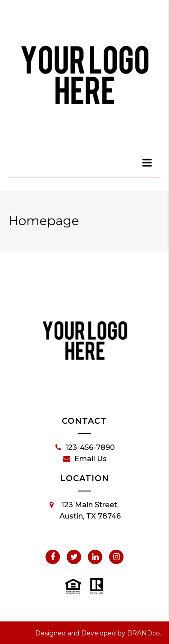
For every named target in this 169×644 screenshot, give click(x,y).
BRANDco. (144, 633)
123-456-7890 (85, 448)
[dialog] (147, 162)
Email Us (85, 459)
